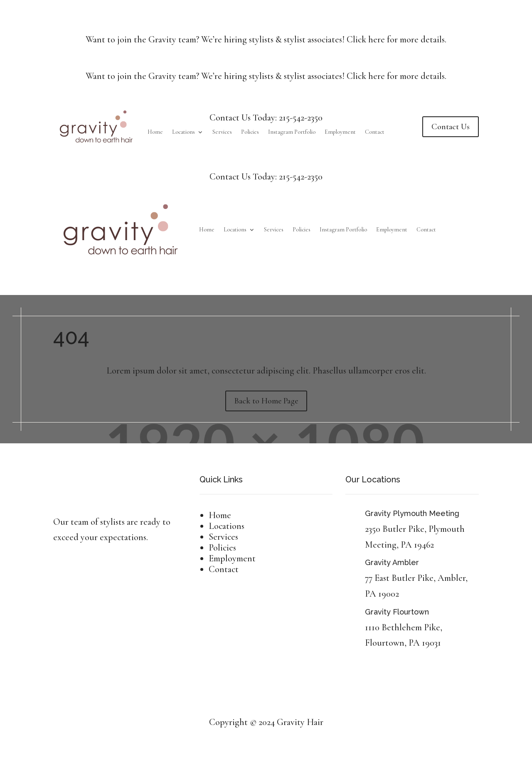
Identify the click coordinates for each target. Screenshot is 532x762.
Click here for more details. (397, 39)
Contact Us (451, 127)
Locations (183, 132)
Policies (250, 132)
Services (222, 132)
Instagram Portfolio (292, 132)
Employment (340, 132)
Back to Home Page (266, 401)
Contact (375, 132)
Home (155, 132)
